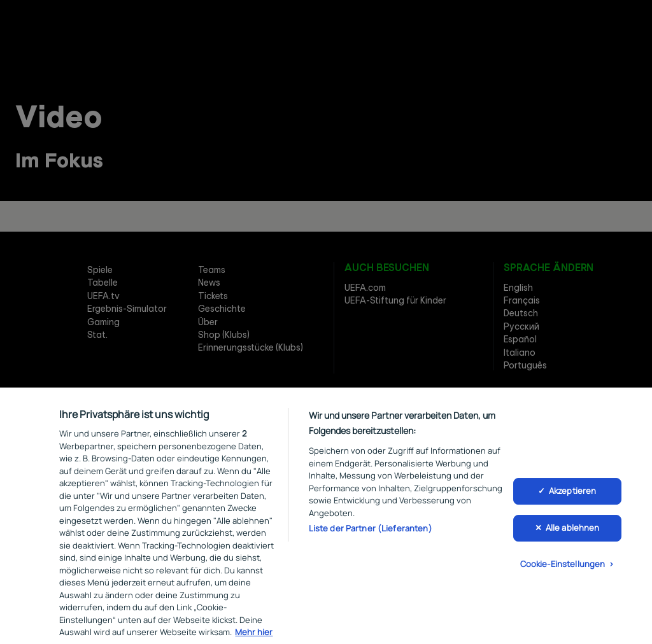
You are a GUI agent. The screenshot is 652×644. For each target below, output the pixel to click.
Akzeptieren (572, 496)
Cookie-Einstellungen (563, 569)
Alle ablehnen (573, 533)
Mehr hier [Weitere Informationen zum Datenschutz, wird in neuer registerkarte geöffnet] (254, 637)
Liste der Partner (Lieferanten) (371, 533)
